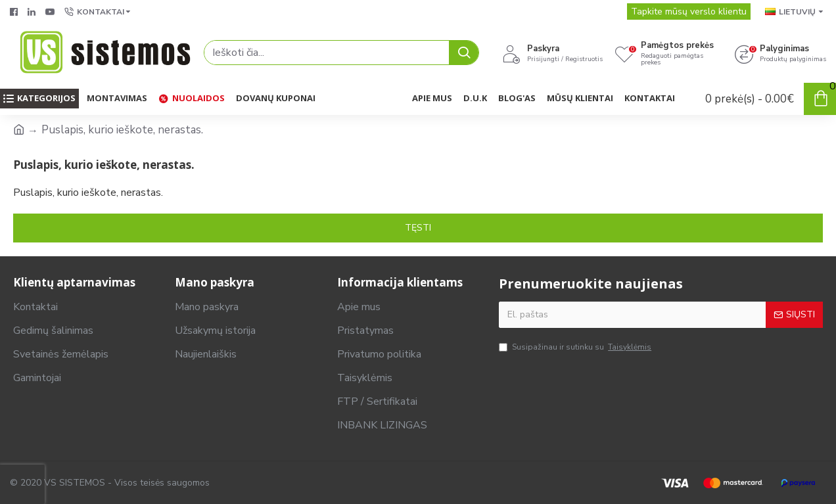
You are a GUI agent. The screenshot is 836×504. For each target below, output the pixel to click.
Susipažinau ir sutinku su (576, 347)
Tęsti (418, 228)
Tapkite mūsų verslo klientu (689, 11)
